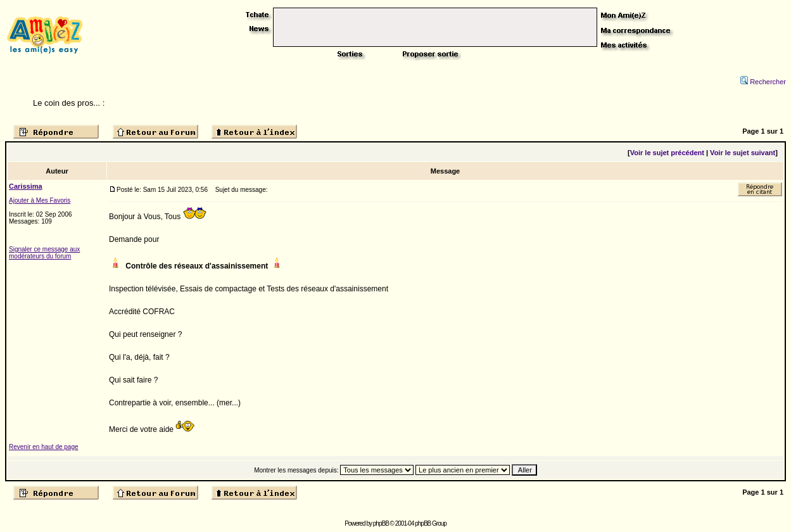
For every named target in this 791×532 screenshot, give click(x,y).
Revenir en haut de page (44, 447)
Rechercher (763, 82)
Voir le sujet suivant (743, 153)
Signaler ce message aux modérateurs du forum (44, 253)
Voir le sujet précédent (667, 153)
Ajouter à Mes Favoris (40, 200)
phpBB (381, 523)
